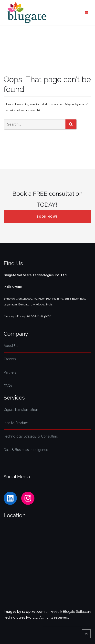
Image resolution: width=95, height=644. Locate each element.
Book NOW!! (47, 217)
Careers (10, 359)
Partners (10, 372)
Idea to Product (16, 423)
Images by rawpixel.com (24, 612)
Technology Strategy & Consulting (31, 436)
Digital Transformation (21, 410)
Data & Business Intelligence (26, 450)
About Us (11, 346)
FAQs (8, 386)
